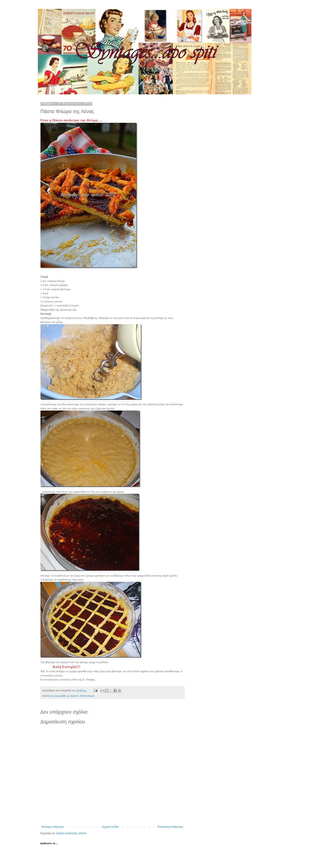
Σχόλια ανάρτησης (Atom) (71, 833)
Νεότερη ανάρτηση (53, 827)
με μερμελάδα (59, 696)
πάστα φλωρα (87, 696)
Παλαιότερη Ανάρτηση (170, 827)
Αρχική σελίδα (110, 827)
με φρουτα (73, 696)
